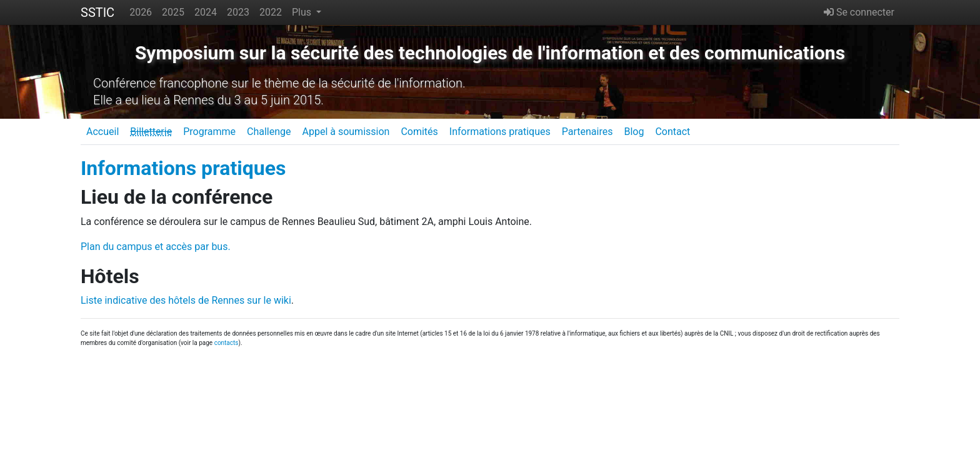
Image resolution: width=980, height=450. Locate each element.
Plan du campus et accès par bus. (156, 247)
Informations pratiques (500, 132)
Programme (209, 132)
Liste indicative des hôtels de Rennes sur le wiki (186, 300)
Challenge (269, 132)
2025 (173, 12)
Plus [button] (303, 12)
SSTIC (97, 12)
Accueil (102, 132)
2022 (271, 12)
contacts (227, 343)
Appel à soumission (346, 132)
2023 (238, 12)
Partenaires (587, 132)
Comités (419, 132)
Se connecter (859, 12)
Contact (672, 132)
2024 (206, 12)
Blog (634, 132)
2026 (141, 12)
